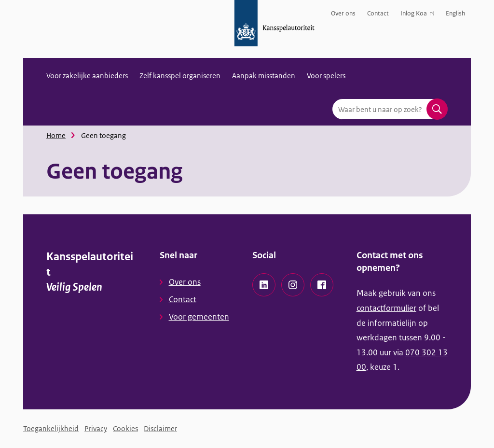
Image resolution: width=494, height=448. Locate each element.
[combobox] (390, 109)
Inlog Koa (417, 15)
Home (56, 135)
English (455, 13)
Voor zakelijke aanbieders (87, 76)
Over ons (343, 13)
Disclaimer (160, 428)
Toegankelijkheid (51, 428)
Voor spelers (326, 76)
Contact (378, 13)
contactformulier (386, 308)
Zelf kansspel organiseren (180, 76)
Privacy (96, 428)
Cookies (125, 428)
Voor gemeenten (199, 317)
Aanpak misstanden (264, 76)
